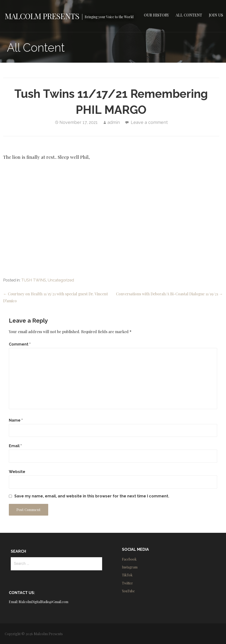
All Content (189, 15)
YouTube (128, 591)
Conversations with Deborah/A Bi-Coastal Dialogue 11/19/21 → (169, 294)
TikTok (127, 575)
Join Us (216, 15)
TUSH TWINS (34, 280)
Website (17, 472)
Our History (156, 15)
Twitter (127, 583)
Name (16, 420)
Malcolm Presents (42, 16)
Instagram (130, 567)
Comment (20, 344)
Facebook (129, 559)
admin (114, 122)
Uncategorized (61, 280)
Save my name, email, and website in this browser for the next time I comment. (92, 496)
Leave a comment (149, 122)
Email (15, 446)
